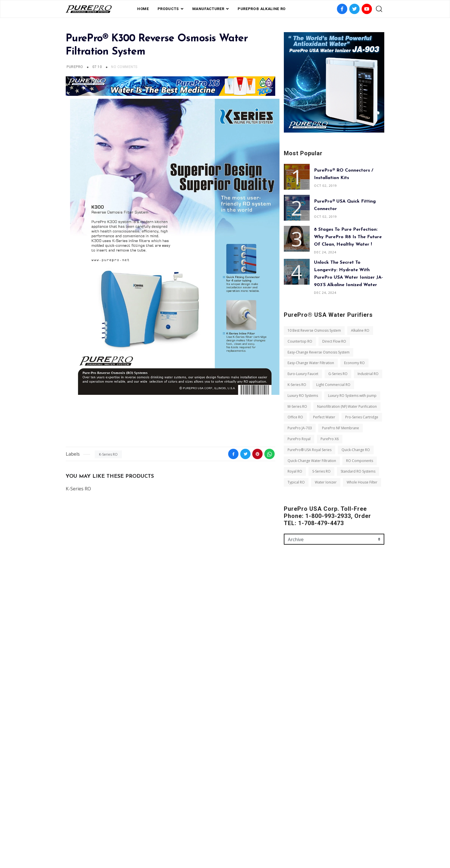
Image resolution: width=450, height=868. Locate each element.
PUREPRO (75, 67)
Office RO (295, 417)
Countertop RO (300, 341)
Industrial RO (368, 374)
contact (248, 837)
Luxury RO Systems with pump (352, 396)
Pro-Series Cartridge (362, 417)
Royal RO (295, 471)
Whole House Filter (362, 482)
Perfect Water (324, 417)
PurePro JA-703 (300, 428)
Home (143, 9)
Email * (290, 626)
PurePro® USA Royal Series (310, 450)
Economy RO (354, 363)
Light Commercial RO (333, 385)
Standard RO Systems (358, 471)
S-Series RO (321, 471)
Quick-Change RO (356, 450)
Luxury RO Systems (303, 396)
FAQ (197, 837)
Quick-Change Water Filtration (312, 461)
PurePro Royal (299, 439)
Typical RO (296, 482)
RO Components (360, 461)
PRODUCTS (168, 9)
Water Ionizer (326, 482)
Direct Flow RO (334, 341)
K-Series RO (108, 454)
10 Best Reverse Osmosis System (314, 330)
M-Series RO (297, 406)
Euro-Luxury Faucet (303, 374)
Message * (293, 650)
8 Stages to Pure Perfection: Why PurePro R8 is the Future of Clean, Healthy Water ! (348, 237)
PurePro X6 (330, 439)
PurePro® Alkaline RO (262, 9)
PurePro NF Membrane (341, 428)
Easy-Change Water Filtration (311, 363)
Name (289, 601)
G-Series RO (338, 374)
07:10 (98, 67)
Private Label (220, 837)
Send (293, 705)
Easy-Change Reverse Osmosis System (319, 352)
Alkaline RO (360, 330)
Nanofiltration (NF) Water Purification (347, 406)
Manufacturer (208, 9)
